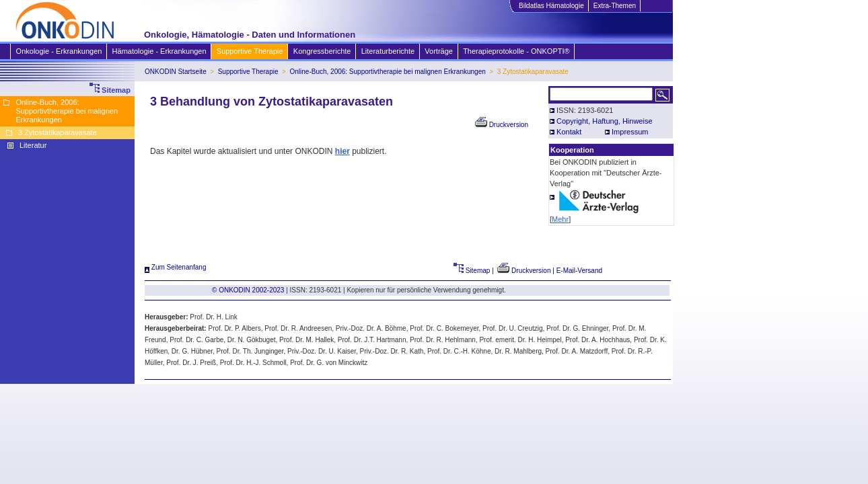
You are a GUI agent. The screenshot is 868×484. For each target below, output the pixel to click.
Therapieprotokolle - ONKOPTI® (516, 51)
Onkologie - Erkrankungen (59, 51)
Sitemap (472, 271)
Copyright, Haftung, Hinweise (604, 121)
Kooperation (572, 150)
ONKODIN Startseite (176, 72)
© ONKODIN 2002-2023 (248, 290)
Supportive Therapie (250, 51)
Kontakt (569, 132)
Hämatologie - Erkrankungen (159, 51)
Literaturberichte (388, 51)
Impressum (630, 132)
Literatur (33, 145)
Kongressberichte (322, 51)
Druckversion (502, 125)
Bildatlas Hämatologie (551, 6)
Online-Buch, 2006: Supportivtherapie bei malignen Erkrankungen (387, 72)
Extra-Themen (614, 6)
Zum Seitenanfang (176, 267)
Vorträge (438, 51)
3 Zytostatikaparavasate (58, 132)
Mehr (560, 219)
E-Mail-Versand (579, 271)
